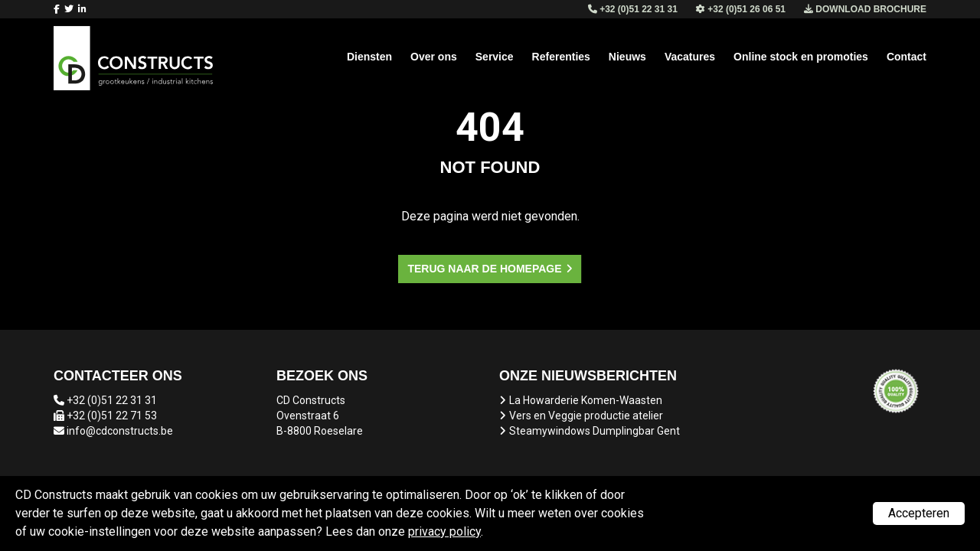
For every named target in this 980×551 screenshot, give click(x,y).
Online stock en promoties (801, 57)
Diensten (369, 57)
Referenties (561, 57)
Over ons (434, 57)
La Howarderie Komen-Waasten (586, 400)
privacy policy (444, 531)
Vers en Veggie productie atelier (586, 416)
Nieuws (627, 57)
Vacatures (690, 57)
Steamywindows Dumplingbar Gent (595, 431)
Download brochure (865, 9)
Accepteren (919, 513)
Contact (906, 57)
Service (495, 57)
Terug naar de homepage (484, 269)
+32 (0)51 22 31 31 (112, 400)
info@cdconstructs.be (120, 431)
